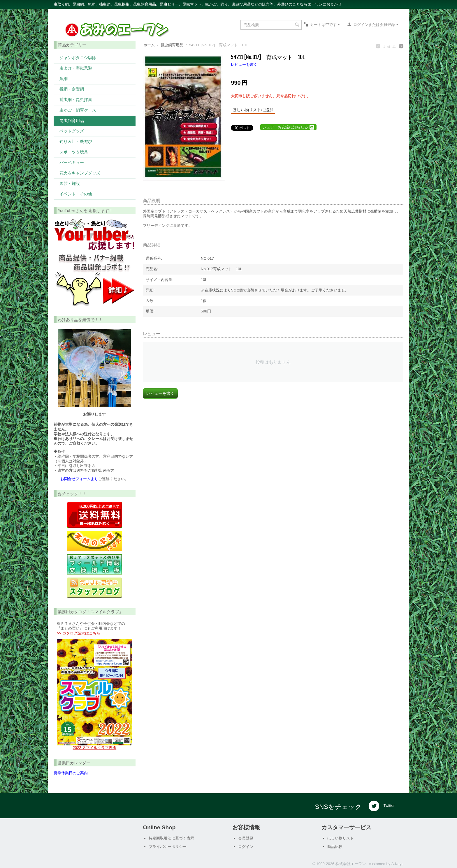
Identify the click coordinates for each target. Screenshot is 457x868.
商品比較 (335, 847)
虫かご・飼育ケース (78, 110)
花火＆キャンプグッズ (80, 173)
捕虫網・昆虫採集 (76, 99)
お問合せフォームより (79, 479)
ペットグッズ (72, 131)
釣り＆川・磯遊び (76, 141)
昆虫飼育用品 (72, 120)
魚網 (64, 78)
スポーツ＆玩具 (74, 152)
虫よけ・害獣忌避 (76, 68)
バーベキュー (72, 162)
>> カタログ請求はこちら (79, 633)
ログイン (246, 847)
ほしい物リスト (341, 838)
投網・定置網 (72, 89)
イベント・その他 (76, 194)
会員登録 (246, 838)
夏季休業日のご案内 (71, 773)
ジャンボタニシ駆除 (78, 58)
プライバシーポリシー (168, 847)
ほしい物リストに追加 (253, 110)
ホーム (149, 45)
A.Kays (397, 864)
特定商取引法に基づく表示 (171, 838)
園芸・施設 (70, 183)
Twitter (382, 806)
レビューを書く (244, 64)
